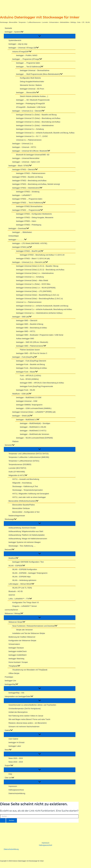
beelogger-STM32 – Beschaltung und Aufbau (29, 181)
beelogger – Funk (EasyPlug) (25, 357)
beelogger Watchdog (16, 659)
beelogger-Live (10, 681)
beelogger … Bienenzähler (27, 93)
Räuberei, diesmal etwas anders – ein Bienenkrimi (28, 723)
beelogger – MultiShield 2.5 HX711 (33, 431)
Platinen (15, 441)
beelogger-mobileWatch (18, 655)
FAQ (10, 774)
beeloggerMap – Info (16, 693)
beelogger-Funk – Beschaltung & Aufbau (31, 368)
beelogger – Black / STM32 (20, 166)
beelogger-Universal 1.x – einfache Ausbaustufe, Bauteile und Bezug (42, 306)
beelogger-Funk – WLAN (26, 390)
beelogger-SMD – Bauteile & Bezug (30, 324)
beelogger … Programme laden (28, 63)
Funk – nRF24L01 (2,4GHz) (30, 376)
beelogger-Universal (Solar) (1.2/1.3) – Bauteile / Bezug (37, 266)
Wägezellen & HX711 (18, 475)
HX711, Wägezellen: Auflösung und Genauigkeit (31, 494)
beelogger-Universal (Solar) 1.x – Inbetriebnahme (35, 273)
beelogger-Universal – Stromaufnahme (35, 70)
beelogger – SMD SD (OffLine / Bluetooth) (32, 342)
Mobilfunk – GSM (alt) (22, 394)
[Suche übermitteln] (3, 820)
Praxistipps (9, 677)
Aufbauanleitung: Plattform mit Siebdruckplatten (27, 535)
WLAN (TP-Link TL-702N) (22, 588)
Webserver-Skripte (17, 622)
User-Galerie (13, 739)
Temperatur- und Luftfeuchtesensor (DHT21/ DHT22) (29, 454)
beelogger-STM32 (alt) (22, 247)
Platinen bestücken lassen (30, 350)
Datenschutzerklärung (17, 793)
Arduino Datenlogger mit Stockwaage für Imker (40, 17)
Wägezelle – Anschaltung (22, 483)
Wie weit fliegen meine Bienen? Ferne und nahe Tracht (29, 719)
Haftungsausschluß (46, 845)
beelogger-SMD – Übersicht (27, 321)
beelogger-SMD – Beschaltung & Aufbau (31, 328)
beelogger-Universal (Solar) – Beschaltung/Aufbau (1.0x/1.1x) (39, 299)
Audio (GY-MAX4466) (17, 472)
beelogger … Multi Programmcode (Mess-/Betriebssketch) (39, 74)
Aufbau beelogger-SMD (25, 339)
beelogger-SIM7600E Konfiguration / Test (28, 562)
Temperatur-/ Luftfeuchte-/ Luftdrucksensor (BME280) (29, 457)
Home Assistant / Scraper (18, 662)
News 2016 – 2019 (16, 762)
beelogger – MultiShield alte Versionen (35, 434)
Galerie (9, 730)
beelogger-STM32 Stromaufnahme (29, 206)
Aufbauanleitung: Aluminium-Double (22, 528)
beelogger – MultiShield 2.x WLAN (33, 427)
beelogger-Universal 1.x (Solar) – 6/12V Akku (33, 284)
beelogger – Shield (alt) (22, 416)
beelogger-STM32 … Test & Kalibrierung (29, 203)
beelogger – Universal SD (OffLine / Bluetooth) (31, 151)
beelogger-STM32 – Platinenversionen (31, 173)
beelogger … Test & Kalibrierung (30, 67)
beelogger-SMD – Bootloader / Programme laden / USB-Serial (40, 335)
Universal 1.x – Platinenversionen (29, 302)
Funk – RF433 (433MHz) (29, 379)
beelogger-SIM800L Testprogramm (29, 405)
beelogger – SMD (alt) (22, 317)
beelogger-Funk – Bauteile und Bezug (30, 364)
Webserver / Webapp (14, 613)
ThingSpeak (14, 666)
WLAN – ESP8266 (17, 566)
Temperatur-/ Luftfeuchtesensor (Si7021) (24, 461)
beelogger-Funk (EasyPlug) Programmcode (36, 386)
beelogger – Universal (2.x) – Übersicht (28, 111)
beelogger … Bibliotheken (22, 232)
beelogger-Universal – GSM (27, 401)
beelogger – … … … (18, 240)
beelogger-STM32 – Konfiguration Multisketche (34, 214)
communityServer (11, 610)
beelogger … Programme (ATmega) (27, 59)
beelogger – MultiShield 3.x (28, 420)
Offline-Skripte (14, 673)
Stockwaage (11, 519)
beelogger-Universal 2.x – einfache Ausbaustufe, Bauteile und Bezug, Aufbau (45, 133)
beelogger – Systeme (14, 32)
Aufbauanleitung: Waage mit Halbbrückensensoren (28, 539)
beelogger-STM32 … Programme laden (27, 199)
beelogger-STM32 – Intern (26, 221)
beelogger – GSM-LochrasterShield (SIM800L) (34, 408)
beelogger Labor (15, 746)
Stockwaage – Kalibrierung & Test (25, 486)
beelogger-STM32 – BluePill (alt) (30, 251)
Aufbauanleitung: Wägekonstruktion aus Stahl (26, 531)
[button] (22, 32)
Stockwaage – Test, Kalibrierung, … (22, 546)
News (8, 750)
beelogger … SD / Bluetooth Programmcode (33, 100)
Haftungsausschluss (16, 790)
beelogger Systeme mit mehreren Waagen (25, 542)
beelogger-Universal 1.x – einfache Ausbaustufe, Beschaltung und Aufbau (44, 309)
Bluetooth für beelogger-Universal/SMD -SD (33, 155)
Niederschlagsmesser (17, 516)
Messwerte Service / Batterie (31, 85)
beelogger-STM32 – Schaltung (28, 192)
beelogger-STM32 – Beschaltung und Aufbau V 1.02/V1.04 (42, 255)
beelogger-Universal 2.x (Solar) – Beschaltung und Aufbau (38, 122)
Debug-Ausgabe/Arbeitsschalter (32, 82)
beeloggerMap (11, 684)
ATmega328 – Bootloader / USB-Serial (31, 107)
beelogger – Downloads (19, 228)
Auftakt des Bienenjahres (18, 712)
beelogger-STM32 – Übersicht (25, 170)
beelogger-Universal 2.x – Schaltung (30, 129)
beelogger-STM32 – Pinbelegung (29, 225)
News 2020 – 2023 (16, 758)
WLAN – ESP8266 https (21, 577)
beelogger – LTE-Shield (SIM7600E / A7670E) (30, 243)
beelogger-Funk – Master (27, 372)
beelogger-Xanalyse (16, 648)
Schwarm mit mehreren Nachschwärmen (24, 727)
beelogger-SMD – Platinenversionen (31, 346)
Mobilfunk (13, 558)
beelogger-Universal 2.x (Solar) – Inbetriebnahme (35, 126)
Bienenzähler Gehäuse (21, 508)
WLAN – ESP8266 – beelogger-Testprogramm (30, 573)
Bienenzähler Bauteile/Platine (24, 505)
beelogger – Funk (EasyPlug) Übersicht (31, 361)
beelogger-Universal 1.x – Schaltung (30, 277)
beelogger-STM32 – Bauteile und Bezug (28, 177)
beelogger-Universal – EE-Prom (32, 89)
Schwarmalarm (14, 644)
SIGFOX (12, 595)
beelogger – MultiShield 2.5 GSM (29, 398)
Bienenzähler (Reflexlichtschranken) (23, 501)
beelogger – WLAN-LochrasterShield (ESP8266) (34, 438)
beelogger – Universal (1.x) (23, 144)
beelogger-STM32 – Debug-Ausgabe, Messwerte (35, 218)
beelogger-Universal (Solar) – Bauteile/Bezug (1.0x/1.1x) (38, 295)
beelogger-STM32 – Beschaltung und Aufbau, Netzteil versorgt (36, 184)
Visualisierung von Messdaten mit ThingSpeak (30, 670)
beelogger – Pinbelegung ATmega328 (30, 104)
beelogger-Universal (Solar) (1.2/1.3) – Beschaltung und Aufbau (40, 270)
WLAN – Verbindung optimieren (24, 580)
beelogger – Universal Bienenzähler (26, 158)
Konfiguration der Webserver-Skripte (22, 641)
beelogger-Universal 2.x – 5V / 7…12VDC (32, 136)
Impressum (13, 786)
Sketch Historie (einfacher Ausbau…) (34, 96)
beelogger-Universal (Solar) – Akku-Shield (32, 280)
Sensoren (10, 445)
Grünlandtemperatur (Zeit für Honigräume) (25, 709)
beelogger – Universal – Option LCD (26, 162)
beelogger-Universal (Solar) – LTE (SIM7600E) (34, 291)
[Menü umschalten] (40, 36)
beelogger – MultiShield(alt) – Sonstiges (35, 423)
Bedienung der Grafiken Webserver (22, 637)
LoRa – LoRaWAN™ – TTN (20, 599)
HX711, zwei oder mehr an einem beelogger (29, 497)
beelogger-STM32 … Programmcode (28, 210)
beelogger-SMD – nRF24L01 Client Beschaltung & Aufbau (42, 383)
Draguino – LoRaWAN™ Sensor (25, 606)
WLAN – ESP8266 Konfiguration (25, 569)
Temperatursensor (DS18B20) (20, 464)
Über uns (9, 778)
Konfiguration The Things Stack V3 (26, 603)
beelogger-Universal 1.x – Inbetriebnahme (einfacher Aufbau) (39, 313)
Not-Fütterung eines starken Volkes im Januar (26, 716)
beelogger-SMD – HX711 (26, 331)
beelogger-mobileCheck (18, 651)
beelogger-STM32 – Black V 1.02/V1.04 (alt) (33, 259)
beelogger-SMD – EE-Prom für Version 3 (32, 353)
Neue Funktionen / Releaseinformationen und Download (35, 626)
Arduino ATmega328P (22, 52)
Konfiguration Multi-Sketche (30, 78)
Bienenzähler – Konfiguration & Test (26, 512)
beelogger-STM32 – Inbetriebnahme (27, 188)
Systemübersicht (15, 40)
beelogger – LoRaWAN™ (22, 195)
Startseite (8, 28)
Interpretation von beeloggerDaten (19, 696)
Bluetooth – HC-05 (16, 591)
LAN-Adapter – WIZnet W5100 (21, 584)
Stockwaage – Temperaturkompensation (28, 490)
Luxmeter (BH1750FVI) (17, 468)
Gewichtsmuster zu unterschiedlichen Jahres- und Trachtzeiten (32, 705)
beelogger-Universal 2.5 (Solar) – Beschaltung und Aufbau (38, 118)
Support (9, 766)
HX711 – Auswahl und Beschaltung (26, 479)
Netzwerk (10, 550)
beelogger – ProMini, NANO (27, 55)
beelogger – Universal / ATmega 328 (24, 48)
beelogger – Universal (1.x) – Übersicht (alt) (30, 262)
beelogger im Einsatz (17, 742)
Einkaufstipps (14, 236)
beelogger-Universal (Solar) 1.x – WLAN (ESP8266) (36, 288)
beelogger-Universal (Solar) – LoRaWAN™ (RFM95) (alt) (34, 412)
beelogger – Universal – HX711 (24, 147)
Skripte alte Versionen (24, 630)
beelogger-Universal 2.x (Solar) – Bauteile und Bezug (36, 115)
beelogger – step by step (18, 44)
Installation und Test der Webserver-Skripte (29, 633)
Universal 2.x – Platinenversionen (29, 140)
